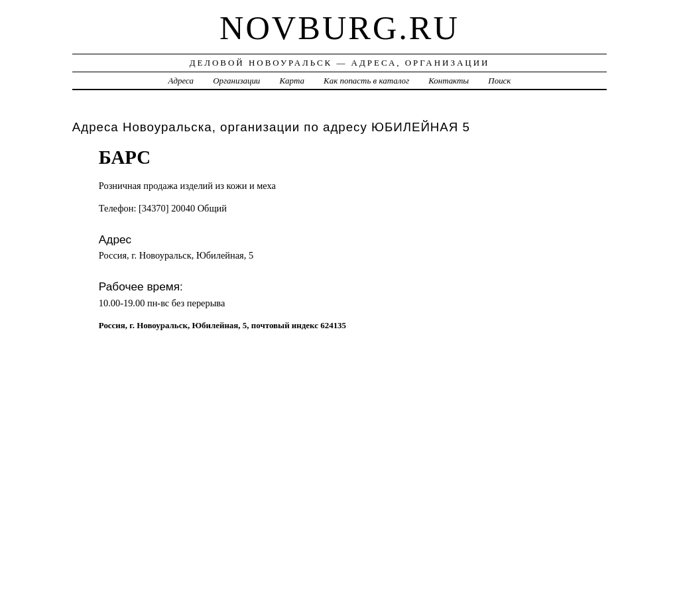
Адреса (181, 81)
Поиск (499, 81)
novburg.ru (339, 28)
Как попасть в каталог (366, 81)
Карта (292, 81)
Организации (236, 81)
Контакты (449, 81)
